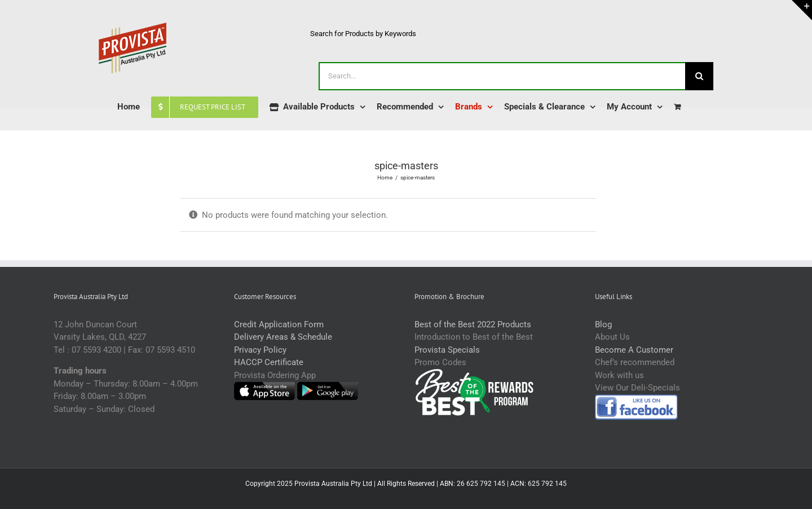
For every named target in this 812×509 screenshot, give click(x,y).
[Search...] (502, 76)
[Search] (699, 76)
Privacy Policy (260, 350)
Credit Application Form (279, 324)
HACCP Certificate (269, 362)
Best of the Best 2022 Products (473, 324)
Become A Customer (634, 350)
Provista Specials (447, 350)
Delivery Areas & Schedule (283, 337)
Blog (603, 324)
